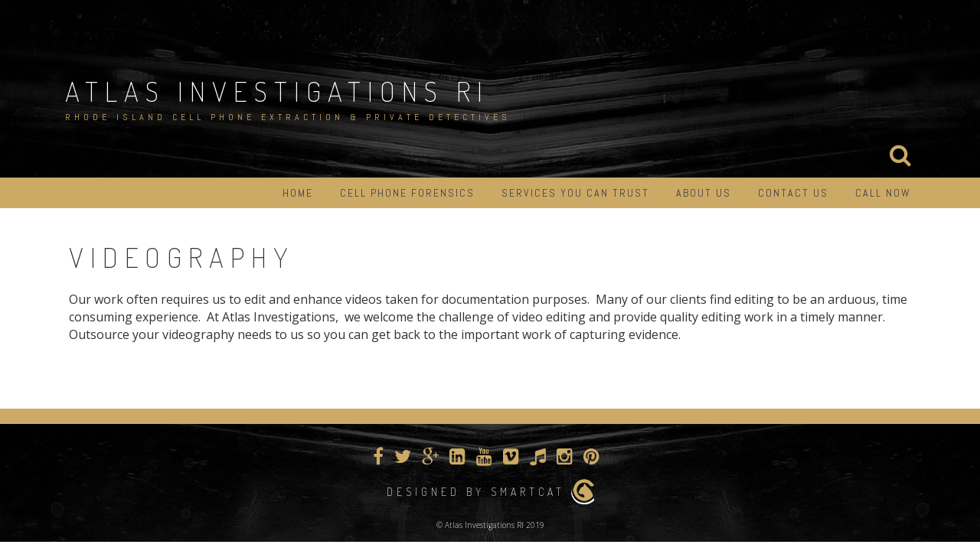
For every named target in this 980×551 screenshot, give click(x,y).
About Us (704, 193)
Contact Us (793, 193)
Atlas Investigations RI (277, 91)
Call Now (883, 193)
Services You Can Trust (575, 193)
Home (298, 193)
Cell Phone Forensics (407, 193)
